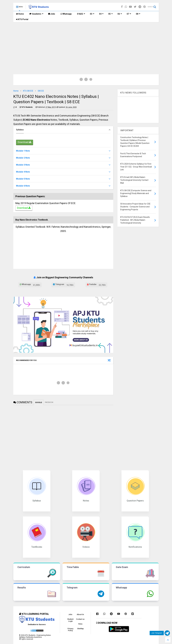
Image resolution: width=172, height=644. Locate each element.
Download (25, 142)
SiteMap (80, 629)
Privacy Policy (70, 630)
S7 (129, 14)
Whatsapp (66, 14)
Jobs (52, 14)
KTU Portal (22, 19)
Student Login (70, 620)
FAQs (80, 624)
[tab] (63, 130)
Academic (36, 14)
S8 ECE (41, 91)
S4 (101, 14)
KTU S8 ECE (28, 91)
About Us (80, 614)
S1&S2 (81, 14)
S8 (138, 14)
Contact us (80, 619)
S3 (92, 14)
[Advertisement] (86, 43)
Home (20, 14)
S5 (111, 14)
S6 (120, 14)
